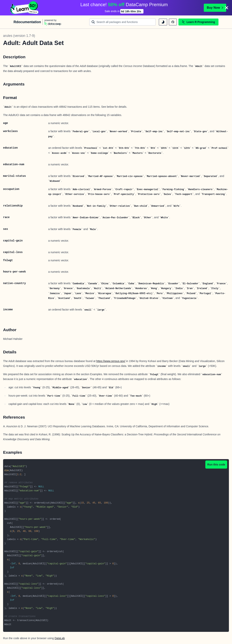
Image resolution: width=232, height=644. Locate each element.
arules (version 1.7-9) (19, 36)
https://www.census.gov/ (111, 361)
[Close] (227, 8)
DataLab (60, 638)
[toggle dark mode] (163, 22)
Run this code (216, 465)
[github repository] (173, 22)
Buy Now (215, 8)
